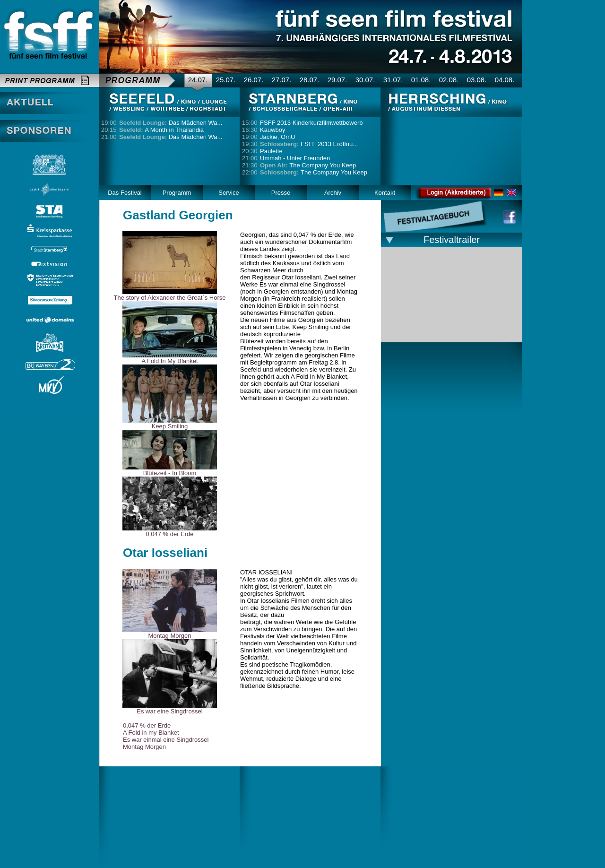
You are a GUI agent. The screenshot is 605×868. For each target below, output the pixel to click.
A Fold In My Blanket (169, 361)
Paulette (271, 151)
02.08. (449, 80)
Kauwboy (272, 130)
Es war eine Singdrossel (169, 711)
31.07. (393, 80)
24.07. (198, 80)
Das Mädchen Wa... (171, 123)
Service (229, 193)
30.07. (365, 80)
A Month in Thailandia (161, 130)
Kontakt (385, 193)
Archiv (333, 193)
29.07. (337, 80)
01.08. (421, 80)
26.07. (254, 80)
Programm (177, 193)
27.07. (282, 80)
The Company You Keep (308, 165)
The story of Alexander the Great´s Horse (170, 298)
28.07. (310, 80)
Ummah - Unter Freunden (295, 158)
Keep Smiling (170, 426)
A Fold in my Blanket (151, 733)
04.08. (505, 80)
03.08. (477, 80)
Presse (281, 193)
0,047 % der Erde (169, 534)
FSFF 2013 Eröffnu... (309, 144)
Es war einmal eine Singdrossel (166, 740)
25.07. (226, 80)
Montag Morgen (169, 636)
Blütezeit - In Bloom (170, 473)
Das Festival (125, 193)
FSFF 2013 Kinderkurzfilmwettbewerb (311, 123)
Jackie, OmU (277, 137)
